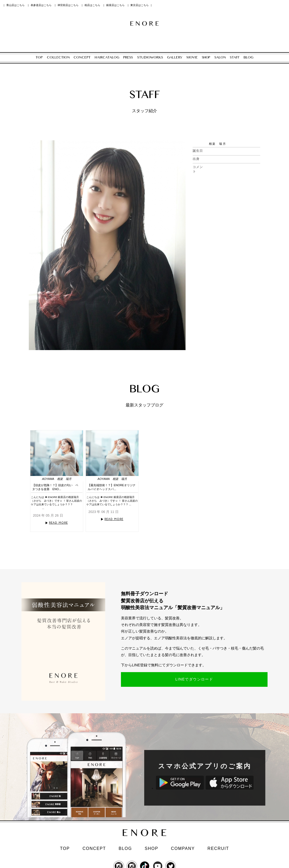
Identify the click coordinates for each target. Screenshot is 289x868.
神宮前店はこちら (68, 5)
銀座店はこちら (115, 5)
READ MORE (58, 523)
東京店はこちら (140, 5)
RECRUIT (218, 848)
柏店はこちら (92, 5)
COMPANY (183, 848)
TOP (65, 848)
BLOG (125, 848)
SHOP (152, 848)
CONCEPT (94, 848)
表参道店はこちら (41, 5)
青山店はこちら (15, 5)
